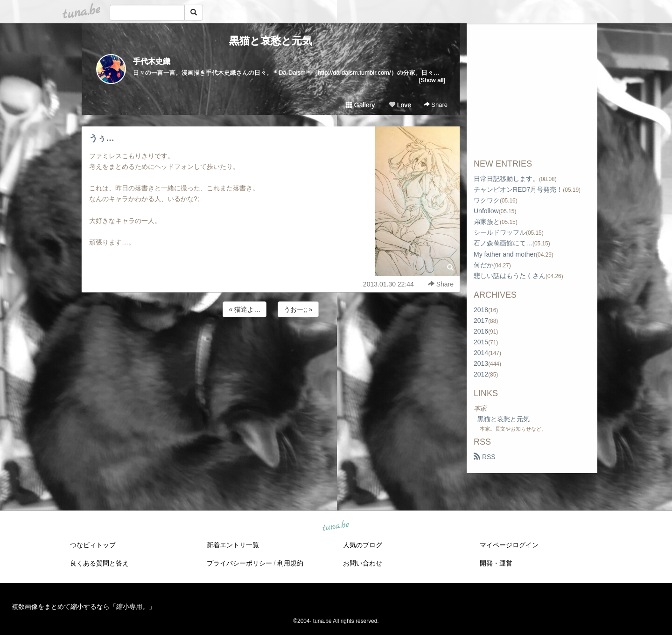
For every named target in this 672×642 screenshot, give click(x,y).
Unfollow (486, 211)
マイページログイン (509, 545)
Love (400, 105)
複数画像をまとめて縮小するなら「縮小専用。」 (84, 607)
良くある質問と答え (99, 563)
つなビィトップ (93, 545)
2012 (481, 374)
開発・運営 (496, 563)
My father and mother (505, 254)
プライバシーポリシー (239, 563)
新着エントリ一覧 (233, 545)
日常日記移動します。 (506, 179)
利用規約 (290, 563)
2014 (481, 353)
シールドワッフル (500, 232)
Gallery (360, 105)
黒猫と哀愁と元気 (271, 41)
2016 (481, 331)
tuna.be (336, 526)
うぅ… (102, 138)
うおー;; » (298, 309)
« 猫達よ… (245, 309)
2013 (481, 363)
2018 (481, 310)
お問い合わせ (363, 563)
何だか (483, 265)
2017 (481, 321)
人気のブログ (363, 545)
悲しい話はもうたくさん (510, 276)
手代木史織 (152, 61)
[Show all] (432, 80)
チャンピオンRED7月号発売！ (518, 189)
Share (436, 105)
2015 (481, 342)
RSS (485, 457)
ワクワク (487, 200)
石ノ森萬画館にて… (503, 243)
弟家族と (487, 222)
